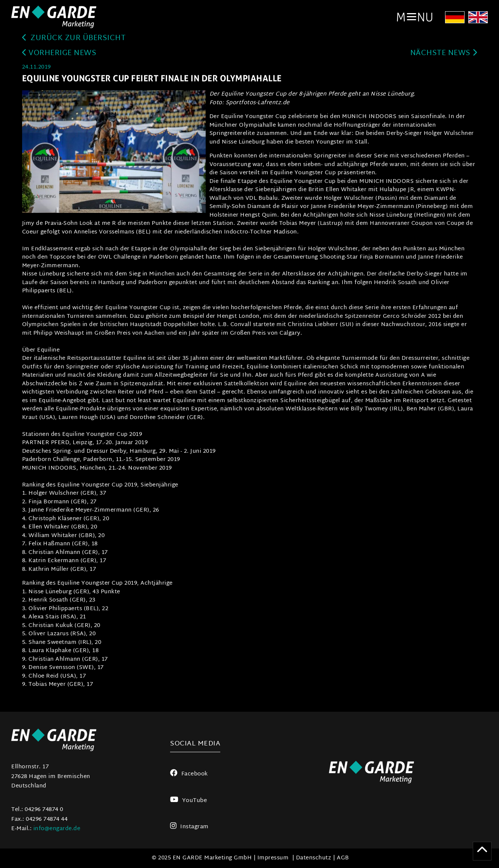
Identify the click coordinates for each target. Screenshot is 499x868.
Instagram (189, 827)
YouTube (188, 801)
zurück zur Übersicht (74, 38)
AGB (343, 858)
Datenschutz (314, 858)
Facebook (189, 774)
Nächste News (444, 53)
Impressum (273, 858)
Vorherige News (59, 53)
